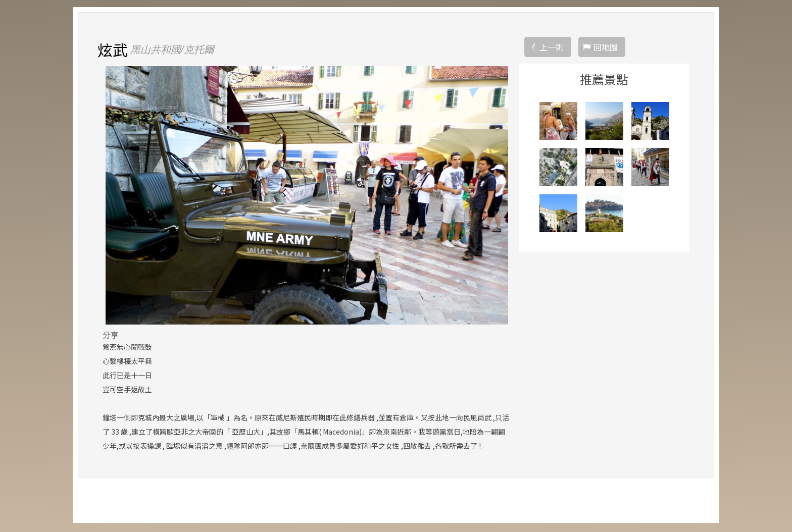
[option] (307, 196)
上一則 (552, 48)
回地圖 (606, 48)
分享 (111, 336)
